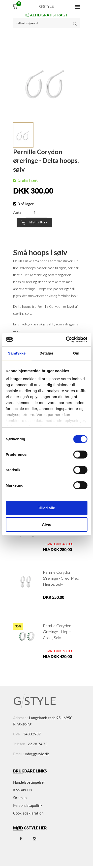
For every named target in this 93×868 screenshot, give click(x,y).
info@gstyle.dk (37, 754)
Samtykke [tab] (17, 353)
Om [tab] (76, 353)
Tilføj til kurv (34, 222)
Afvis (46, 524)
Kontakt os (23, 790)
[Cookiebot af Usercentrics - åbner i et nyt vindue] (66, 340)
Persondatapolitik (28, 805)
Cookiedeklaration (28, 813)
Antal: (18, 212)
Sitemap (20, 798)
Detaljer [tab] (47, 353)
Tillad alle (46, 508)
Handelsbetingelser (29, 782)
